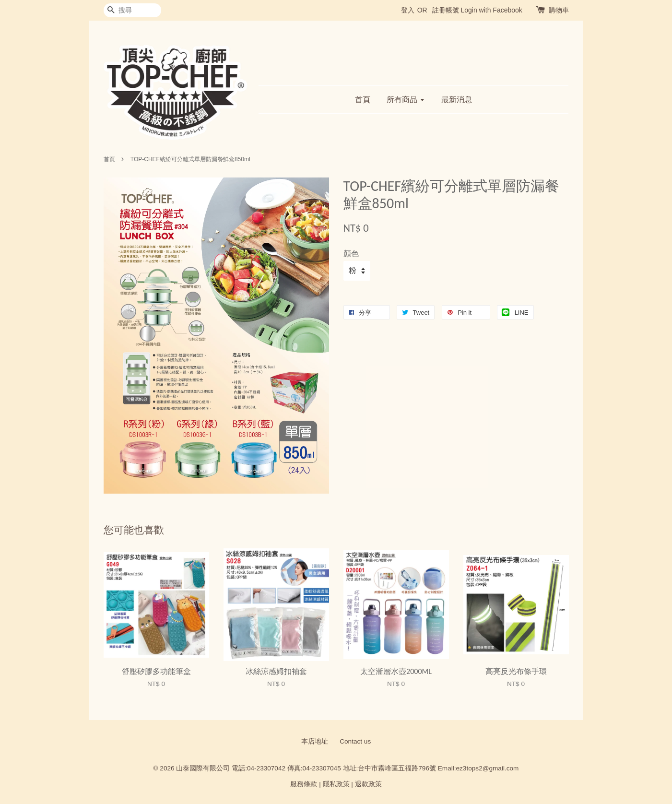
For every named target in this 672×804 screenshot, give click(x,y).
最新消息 (457, 100)
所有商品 (406, 100)
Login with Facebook (491, 10)
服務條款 (304, 784)
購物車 (559, 10)
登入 (408, 10)
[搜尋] (132, 10)
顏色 (351, 254)
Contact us (355, 741)
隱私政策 (336, 784)
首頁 (363, 100)
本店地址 (315, 741)
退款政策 (368, 784)
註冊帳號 (446, 10)
